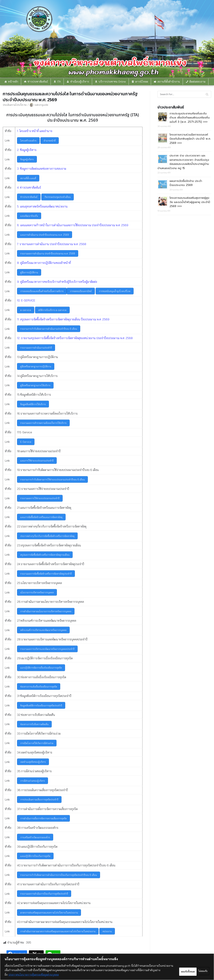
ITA (59, 81)
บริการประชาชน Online (112, 81)
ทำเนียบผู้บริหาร (80, 81)
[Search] (184, 94)
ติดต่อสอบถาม (197, 81)
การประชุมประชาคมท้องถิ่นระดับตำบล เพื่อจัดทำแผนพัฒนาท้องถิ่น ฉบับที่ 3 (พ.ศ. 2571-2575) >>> (190, 117)
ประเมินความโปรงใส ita (15, 104)
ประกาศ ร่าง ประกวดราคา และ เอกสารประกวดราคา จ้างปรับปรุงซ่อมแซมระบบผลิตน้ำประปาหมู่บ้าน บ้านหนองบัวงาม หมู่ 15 (183, 161)
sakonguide (42, 104)
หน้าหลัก (13, 81)
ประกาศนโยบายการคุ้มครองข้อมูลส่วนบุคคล (56, 975)
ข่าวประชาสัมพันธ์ (38, 81)
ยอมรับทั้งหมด (196, 970)
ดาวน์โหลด (142, 81)
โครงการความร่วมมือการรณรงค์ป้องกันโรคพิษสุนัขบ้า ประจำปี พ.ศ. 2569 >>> (190, 138)
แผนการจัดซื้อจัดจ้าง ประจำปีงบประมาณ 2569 (186, 182)
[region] (107, 967)
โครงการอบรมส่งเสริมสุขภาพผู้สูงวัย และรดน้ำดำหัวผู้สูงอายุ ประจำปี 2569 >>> (190, 201)
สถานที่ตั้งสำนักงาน (169, 81)
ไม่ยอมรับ (170, 970)
